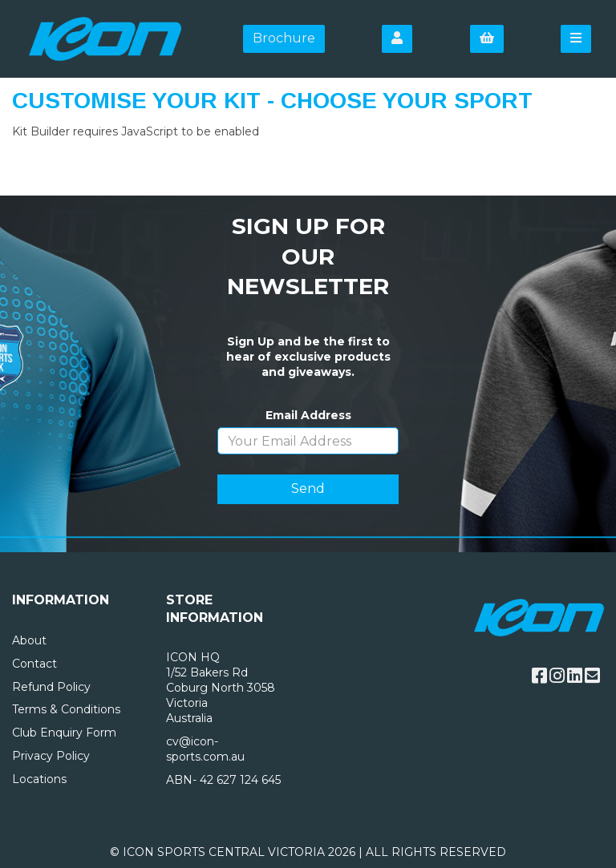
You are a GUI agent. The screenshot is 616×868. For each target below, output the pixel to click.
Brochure (284, 38)
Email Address (308, 415)
